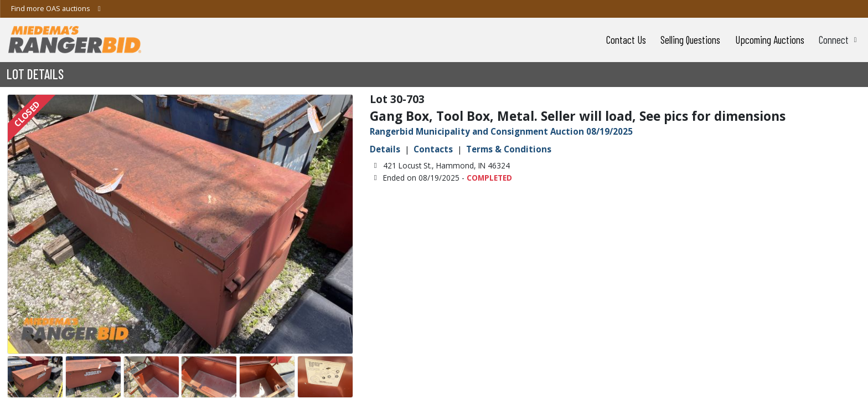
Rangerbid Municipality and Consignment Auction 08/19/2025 (501, 131)
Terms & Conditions (509, 149)
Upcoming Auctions (770, 40)
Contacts (433, 149)
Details (385, 149)
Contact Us (626, 40)
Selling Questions (690, 40)
